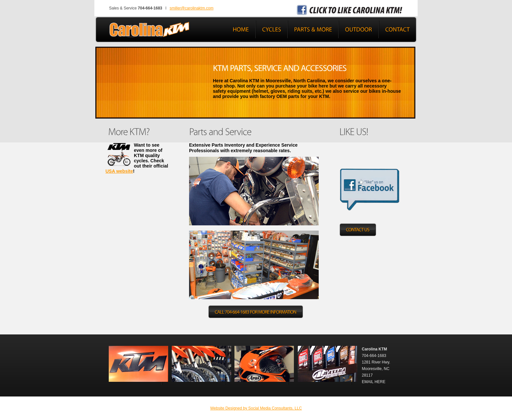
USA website (119, 171)
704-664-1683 (374, 356)
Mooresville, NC (376, 369)
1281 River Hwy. (376, 362)
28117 (367, 375)
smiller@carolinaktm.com (191, 8)
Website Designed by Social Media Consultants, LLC (256, 408)
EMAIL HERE (374, 382)
